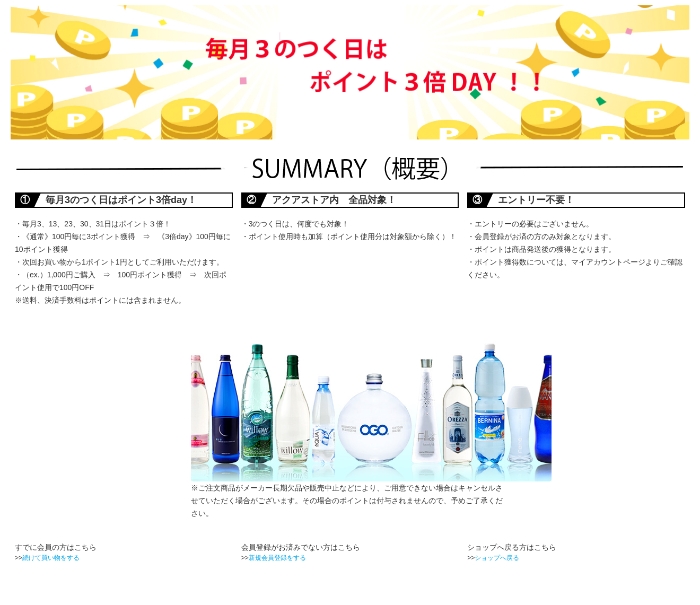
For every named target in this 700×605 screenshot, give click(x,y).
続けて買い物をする (51, 558)
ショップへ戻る (497, 558)
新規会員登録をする (277, 558)
